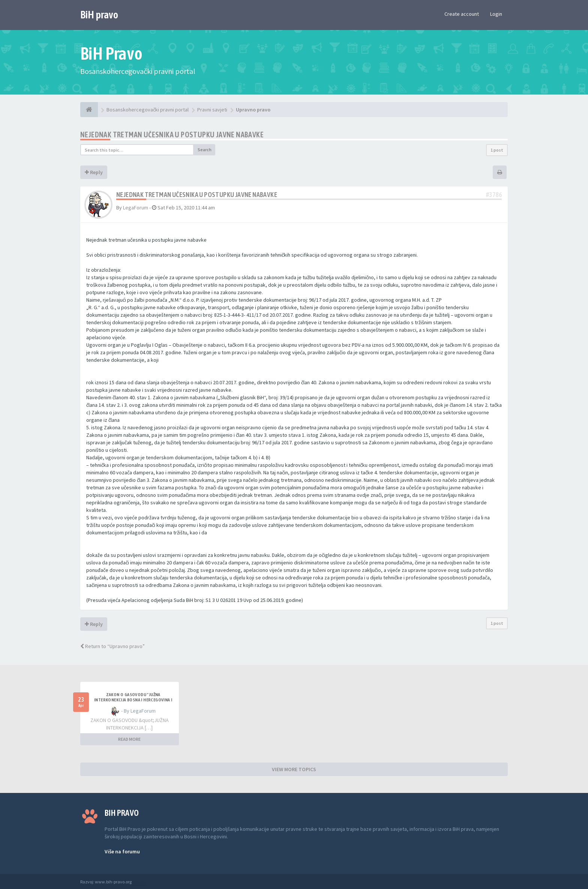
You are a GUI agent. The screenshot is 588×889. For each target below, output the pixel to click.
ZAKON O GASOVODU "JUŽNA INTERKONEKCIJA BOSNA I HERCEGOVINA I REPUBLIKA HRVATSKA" (133, 700)
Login (496, 14)
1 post (497, 150)
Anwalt (139, 882)
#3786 (494, 195)
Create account (462, 14)
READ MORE (129, 739)
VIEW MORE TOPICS (294, 769)
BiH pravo (99, 15)
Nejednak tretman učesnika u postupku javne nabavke (172, 135)
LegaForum (136, 208)
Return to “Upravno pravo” (112, 646)
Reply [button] (94, 172)
